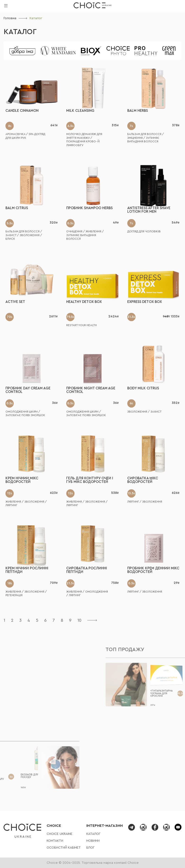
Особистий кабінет (64, 848)
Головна (10, 18)
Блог (90, 848)
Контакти (55, 841)
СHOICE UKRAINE (59, 834)
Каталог (20, 32)
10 (79, 620)
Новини (93, 841)
